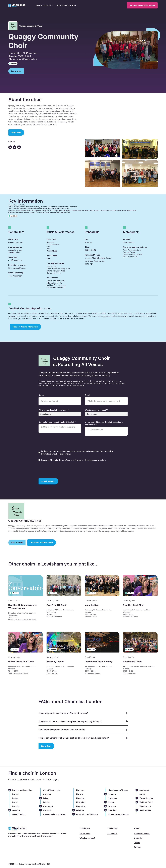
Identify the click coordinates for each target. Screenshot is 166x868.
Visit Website (17, 543)
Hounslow (81, 806)
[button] (44, 5)
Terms (137, 843)
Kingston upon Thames (118, 790)
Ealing (46, 798)
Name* (42, 395)
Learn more (16, 133)
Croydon (47, 794)
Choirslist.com (47, 836)
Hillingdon (81, 802)
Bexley (15, 798)
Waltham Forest (146, 802)
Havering (80, 798)
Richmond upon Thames (119, 814)
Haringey (80, 790)
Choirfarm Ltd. (44, 864)
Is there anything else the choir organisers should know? (104, 423)
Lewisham (112, 798)
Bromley (16, 806)
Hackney (47, 810)
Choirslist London (142, 834)
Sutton (142, 794)
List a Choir (46, 746)
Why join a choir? (87, 838)
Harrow (80, 794)
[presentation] (55, 469)
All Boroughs (145, 810)
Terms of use (65, 460)
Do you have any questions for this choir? (57, 422)
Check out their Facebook (41, 543)
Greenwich (48, 806)
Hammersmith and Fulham (55, 814)
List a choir (112, 834)
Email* (88, 395)
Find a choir (85, 834)
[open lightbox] (103, 148)
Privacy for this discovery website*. (90, 460)
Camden (16, 810)
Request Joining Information (142, 5)
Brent (15, 802)
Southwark (144, 790)
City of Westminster (52, 790)
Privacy (137, 847)
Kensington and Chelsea (87, 814)
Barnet (15, 794)
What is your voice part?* (96, 410)
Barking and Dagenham (23, 790)
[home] (17, 5)
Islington (80, 810)
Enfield (46, 802)
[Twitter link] (15, 147)
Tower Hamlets (146, 798)
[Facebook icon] (10, 147)
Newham (112, 806)
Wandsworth (145, 806)
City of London (19, 814)
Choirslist (138, 838)
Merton (111, 802)
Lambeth (112, 794)
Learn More (16, 71)
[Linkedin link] (19, 147)
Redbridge (113, 810)
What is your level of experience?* (54, 410)
